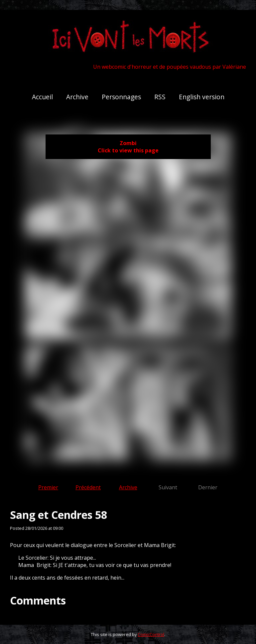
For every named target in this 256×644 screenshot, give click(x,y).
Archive (77, 97)
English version (202, 97)
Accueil (42, 97)
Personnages (121, 97)
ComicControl (151, 634)
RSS (160, 97)
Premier (48, 487)
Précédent (88, 487)
